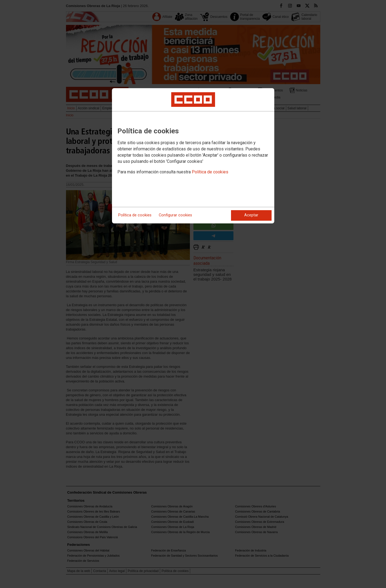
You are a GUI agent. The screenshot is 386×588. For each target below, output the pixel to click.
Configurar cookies (175, 215)
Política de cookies (210, 172)
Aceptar (251, 215)
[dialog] (193, 156)
